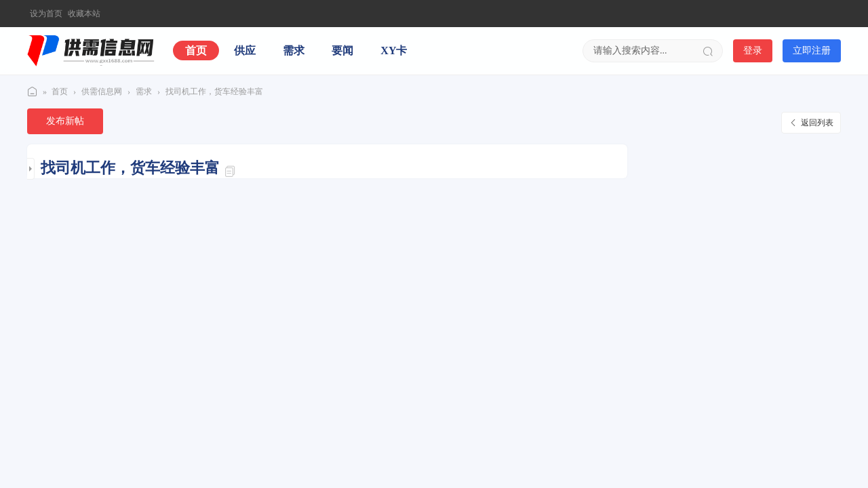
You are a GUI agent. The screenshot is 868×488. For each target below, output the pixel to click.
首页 (196, 50)
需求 (294, 50)
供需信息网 (33, 92)
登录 (753, 50)
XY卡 (394, 50)
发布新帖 (65, 121)
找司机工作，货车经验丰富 (214, 91)
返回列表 (817, 123)
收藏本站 (84, 14)
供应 (245, 50)
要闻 (342, 50)
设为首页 (46, 14)
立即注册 (812, 50)
